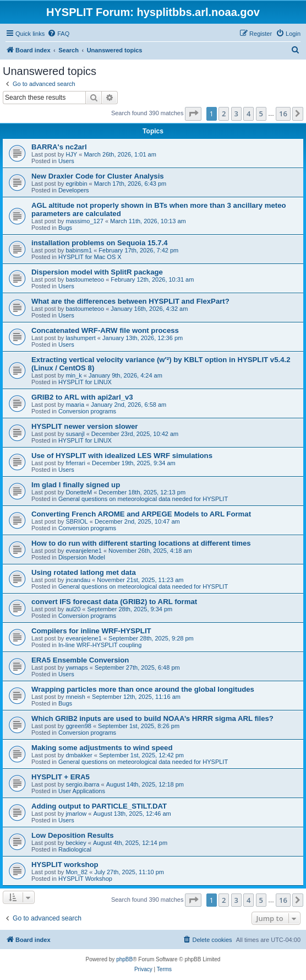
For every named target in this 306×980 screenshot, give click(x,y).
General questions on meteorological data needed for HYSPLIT (143, 499)
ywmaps (76, 667)
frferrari (75, 463)
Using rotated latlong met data (84, 572)
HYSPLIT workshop (65, 865)
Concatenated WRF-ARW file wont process (105, 330)
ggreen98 (78, 726)
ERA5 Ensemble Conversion (80, 660)
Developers (74, 190)
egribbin (76, 184)
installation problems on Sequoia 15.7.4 (100, 243)
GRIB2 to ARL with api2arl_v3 (82, 397)
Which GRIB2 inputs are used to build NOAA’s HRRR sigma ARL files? (152, 718)
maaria (75, 405)
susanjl (75, 434)
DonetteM (79, 492)
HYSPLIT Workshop (85, 879)
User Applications (82, 791)
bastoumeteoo (85, 279)
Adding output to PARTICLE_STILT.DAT (99, 806)
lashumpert (80, 338)
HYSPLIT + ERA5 (61, 777)
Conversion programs (87, 411)
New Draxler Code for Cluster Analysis (98, 176)
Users (66, 161)
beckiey (76, 843)
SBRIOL (76, 521)
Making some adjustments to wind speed (102, 748)
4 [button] (248, 114)
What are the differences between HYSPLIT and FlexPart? (130, 301)
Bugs (65, 228)
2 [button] (224, 114)
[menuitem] (58, 34)
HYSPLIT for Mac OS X (90, 257)
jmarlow (76, 814)
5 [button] (261, 114)
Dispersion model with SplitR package (97, 272)
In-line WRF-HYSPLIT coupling (100, 645)
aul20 (73, 609)
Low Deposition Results (72, 835)
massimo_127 (84, 221)
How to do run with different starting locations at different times (141, 543)
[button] (193, 114)
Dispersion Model (82, 557)
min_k (73, 375)
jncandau (78, 580)
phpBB (124, 959)
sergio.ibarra (82, 784)
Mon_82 (76, 872)
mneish (75, 697)
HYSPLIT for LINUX (85, 382)
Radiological (75, 849)
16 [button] (283, 114)
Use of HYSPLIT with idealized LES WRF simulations (122, 456)
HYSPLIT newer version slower (84, 426)
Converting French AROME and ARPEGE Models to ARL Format (141, 514)
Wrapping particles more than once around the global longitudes (143, 689)
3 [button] (236, 114)
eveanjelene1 (83, 551)
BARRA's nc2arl (59, 147)
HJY (71, 154)
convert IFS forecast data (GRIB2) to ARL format (114, 602)
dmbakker (79, 755)
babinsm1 (79, 250)
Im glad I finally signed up (76, 485)
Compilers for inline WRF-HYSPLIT (91, 631)
